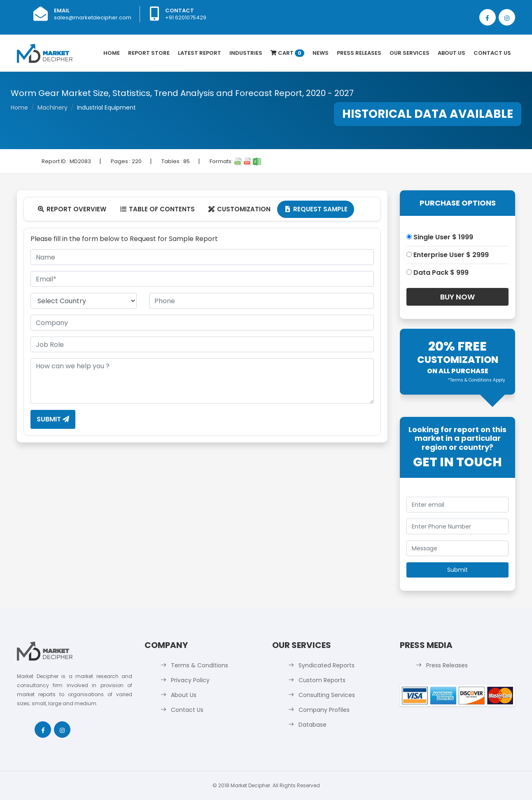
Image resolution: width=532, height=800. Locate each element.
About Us (451, 53)
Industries (246, 53)
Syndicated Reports (327, 665)
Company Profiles (324, 710)
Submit (53, 419)
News (321, 53)
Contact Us (492, 53)
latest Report (199, 53)
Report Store (149, 53)
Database (313, 725)
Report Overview (72, 209)
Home (112, 53)
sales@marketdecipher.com (93, 18)
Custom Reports (322, 680)
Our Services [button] (409, 53)
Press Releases (359, 53)
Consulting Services (327, 695)
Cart (287, 53)
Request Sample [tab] (316, 209)
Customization (239, 209)
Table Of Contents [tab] (157, 209)
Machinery (52, 108)
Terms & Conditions (199, 665)
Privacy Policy (190, 680)
